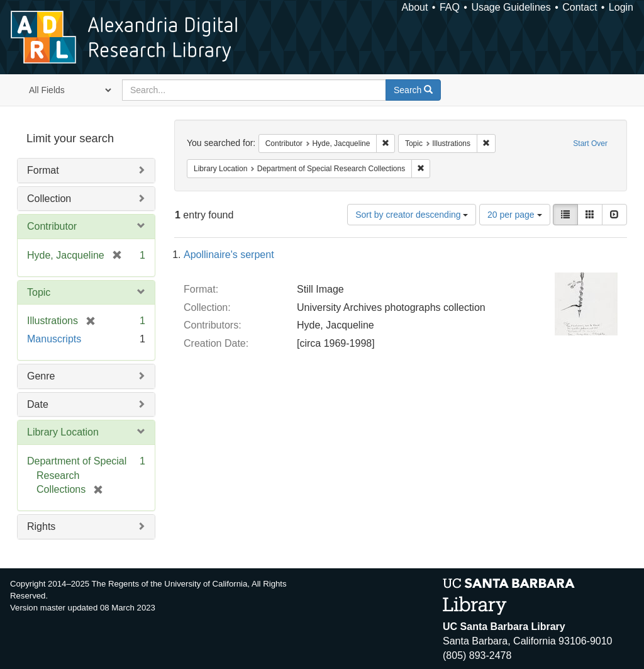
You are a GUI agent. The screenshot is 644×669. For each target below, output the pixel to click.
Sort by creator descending (412, 215)
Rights (41, 526)
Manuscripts (54, 339)
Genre (41, 376)
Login (621, 7)
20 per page (515, 215)
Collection (49, 199)
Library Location (63, 432)
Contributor (52, 226)
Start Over (590, 143)
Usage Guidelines (511, 7)
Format (43, 170)
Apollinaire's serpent (229, 255)
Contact (580, 7)
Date (38, 404)
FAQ (450, 7)
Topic (39, 292)
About (415, 7)
